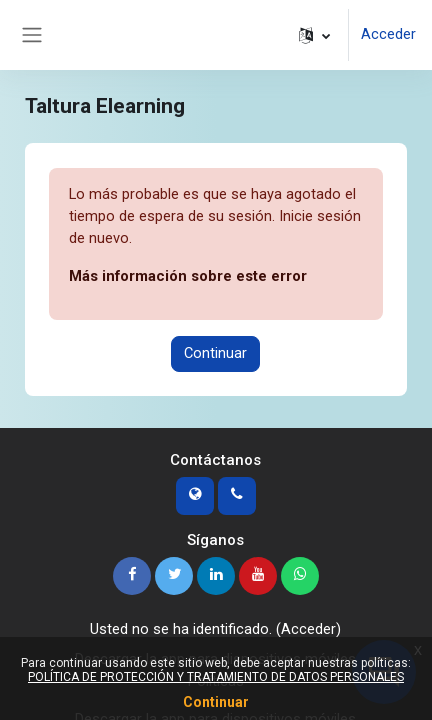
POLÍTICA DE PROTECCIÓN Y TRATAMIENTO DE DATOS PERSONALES (216, 677)
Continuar (215, 353)
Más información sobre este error (188, 276)
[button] (314, 35)
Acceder (388, 34)
